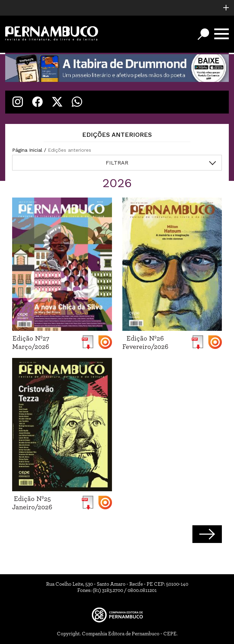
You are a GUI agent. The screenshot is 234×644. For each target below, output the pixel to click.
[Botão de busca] (203, 34)
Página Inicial (27, 150)
